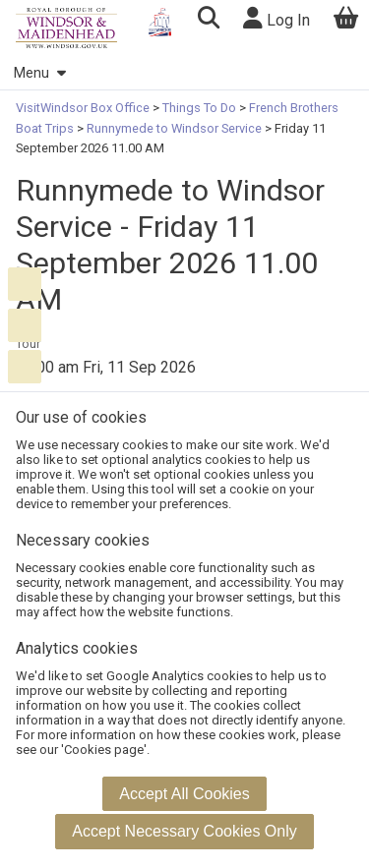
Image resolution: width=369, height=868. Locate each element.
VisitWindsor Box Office (84, 108)
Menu (39, 73)
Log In (277, 18)
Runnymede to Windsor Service (174, 128)
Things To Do (199, 108)
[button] (208, 20)
